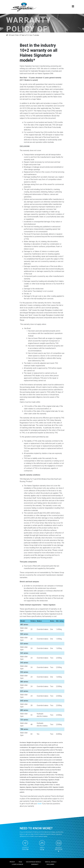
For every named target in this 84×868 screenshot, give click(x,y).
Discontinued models (34, 862)
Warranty (35, 864)
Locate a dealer (17, 864)
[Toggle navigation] (73, 7)
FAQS (20, 862)
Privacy (12, 862)
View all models (51, 862)
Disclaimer (50, 864)
